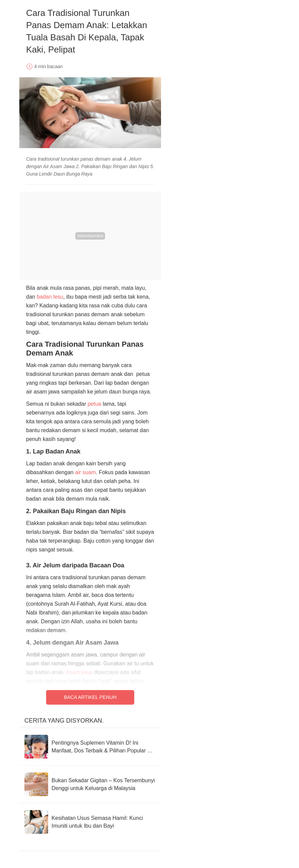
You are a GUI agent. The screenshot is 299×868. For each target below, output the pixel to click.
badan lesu (50, 297)
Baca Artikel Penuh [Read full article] (90, 697)
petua (94, 404)
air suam (85, 472)
